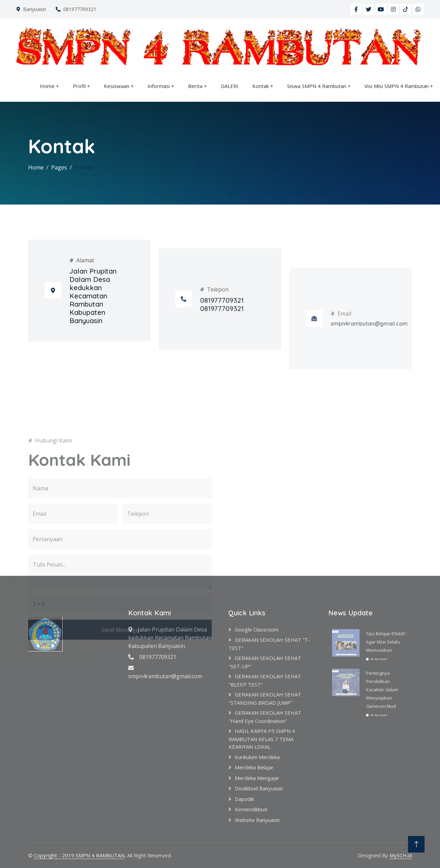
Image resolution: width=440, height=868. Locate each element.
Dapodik (244, 799)
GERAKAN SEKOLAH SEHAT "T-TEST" (269, 644)
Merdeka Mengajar (257, 778)
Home (47, 86)
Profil (79, 86)
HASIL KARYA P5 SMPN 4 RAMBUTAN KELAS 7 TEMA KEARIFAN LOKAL (262, 739)
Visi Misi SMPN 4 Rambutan (397, 86)
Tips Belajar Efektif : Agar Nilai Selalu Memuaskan (387, 642)
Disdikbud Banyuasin (259, 788)
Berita (195, 86)
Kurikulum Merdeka (257, 757)
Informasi (159, 86)
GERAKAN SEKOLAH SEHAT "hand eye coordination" (265, 717)
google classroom (257, 629)
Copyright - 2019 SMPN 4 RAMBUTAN (79, 855)
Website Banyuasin (257, 820)
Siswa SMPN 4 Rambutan (317, 86)
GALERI (230, 86)
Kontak (261, 86)
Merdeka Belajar (254, 767)
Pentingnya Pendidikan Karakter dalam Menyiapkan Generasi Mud (382, 690)
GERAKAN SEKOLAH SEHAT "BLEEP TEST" (265, 680)
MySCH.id (401, 855)
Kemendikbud (251, 809)
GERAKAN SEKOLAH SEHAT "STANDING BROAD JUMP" (265, 699)
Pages (59, 167)
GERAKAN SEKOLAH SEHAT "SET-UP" (265, 662)
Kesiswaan (117, 86)
